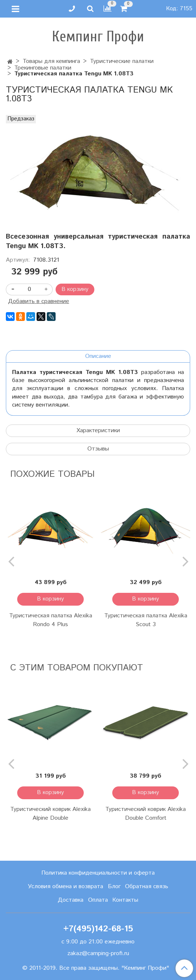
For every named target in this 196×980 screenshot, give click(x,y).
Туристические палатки (122, 61)
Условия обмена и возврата (65, 887)
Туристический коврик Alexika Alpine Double (50, 814)
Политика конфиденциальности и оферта (98, 873)
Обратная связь (147, 887)
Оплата (98, 900)
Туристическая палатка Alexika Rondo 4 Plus (51, 620)
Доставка (71, 900)
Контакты (125, 900)
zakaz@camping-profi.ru (98, 953)
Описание (98, 356)
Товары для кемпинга (51, 61)
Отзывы (98, 449)
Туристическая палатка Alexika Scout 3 (146, 620)
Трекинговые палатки (43, 68)
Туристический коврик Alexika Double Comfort (146, 814)
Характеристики (98, 431)
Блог (114, 887)
